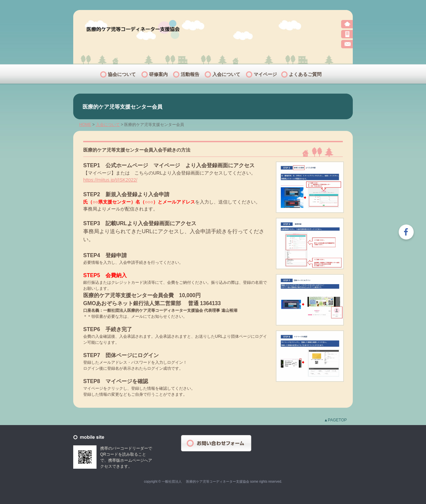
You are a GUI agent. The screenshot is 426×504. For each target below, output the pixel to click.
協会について (122, 74)
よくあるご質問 (305, 74)
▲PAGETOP (335, 420)
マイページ (265, 74)
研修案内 (158, 74)
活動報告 (190, 74)
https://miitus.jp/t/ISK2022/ (110, 180)
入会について (226, 74)
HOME (85, 125)
